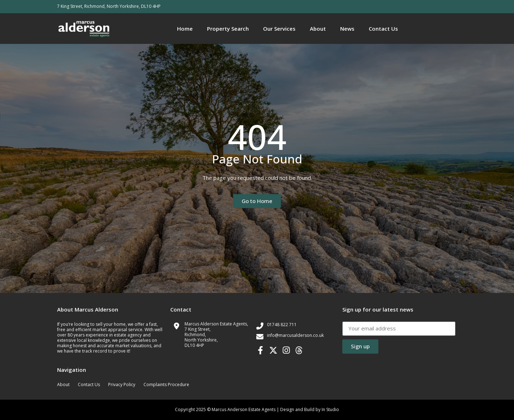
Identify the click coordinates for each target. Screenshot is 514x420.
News (347, 29)
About (318, 29)
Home (185, 29)
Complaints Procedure (166, 384)
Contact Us (383, 29)
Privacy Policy (122, 384)
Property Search (228, 29)
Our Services (279, 29)
